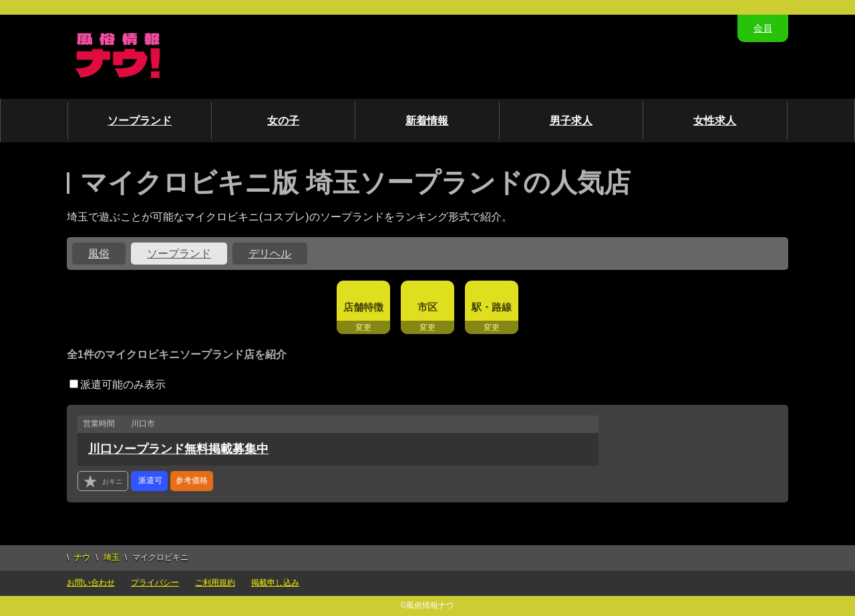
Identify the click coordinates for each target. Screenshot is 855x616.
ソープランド (140, 121)
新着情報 (427, 121)
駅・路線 (492, 307)
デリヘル (270, 254)
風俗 (99, 254)
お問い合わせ (91, 583)
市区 (427, 307)
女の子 (283, 121)
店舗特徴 (363, 307)
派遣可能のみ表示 (118, 384)
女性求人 (715, 121)
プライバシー (155, 583)
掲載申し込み (275, 583)
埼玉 (112, 557)
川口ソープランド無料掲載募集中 (178, 449)
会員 (763, 28)
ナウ (82, 557)
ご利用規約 (215, 583)
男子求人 (571, 121)
